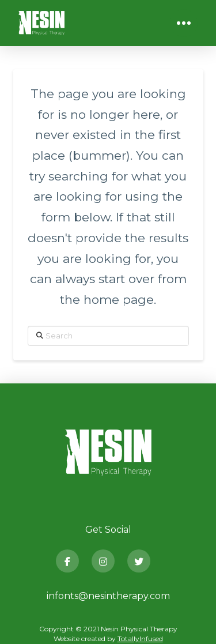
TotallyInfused (140, 639)
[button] (184, 23)
